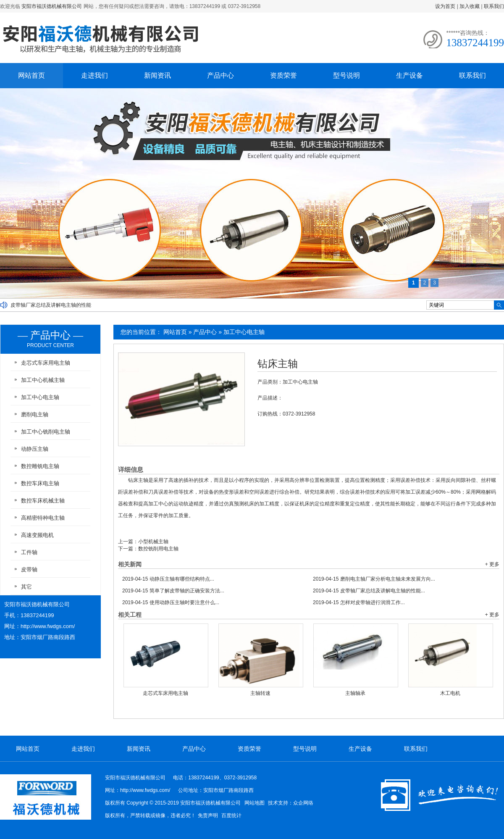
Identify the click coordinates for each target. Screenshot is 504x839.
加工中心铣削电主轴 (46, 432)
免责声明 (208, 815)
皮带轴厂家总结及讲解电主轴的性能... (369, 591)
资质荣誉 (283, 75)
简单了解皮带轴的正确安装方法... (173, 591)
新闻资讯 (157, 75)
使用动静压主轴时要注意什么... (171, 602)
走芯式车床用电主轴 (165, 693)
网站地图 (255, 803)
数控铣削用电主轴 (158, 549)
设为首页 (445, 6)
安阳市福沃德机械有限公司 (52, 6)
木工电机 (450, 693)
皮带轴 (29, 569)
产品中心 (220, 75)
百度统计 (231, 815)
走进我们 (94, 75)
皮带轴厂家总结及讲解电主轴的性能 (51, 305)
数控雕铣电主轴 (40, 466)
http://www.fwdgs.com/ (48, 626)
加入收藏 (470, 6)
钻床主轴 (278, 364)
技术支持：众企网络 (291, 803)
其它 (26, 587)
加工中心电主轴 (244, 332)
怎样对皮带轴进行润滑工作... (359, 602)
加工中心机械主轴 (43, 380)
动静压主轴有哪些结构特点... (168, 579)
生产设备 (409, 75)
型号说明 (346, 75)
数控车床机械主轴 (43, 501)
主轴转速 (260, 693)
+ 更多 (492, 564)
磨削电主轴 (35, 414)
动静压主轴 (35, 449)
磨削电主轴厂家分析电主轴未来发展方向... (374, 579)
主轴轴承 (355, 693)
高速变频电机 (37, 535)
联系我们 (494, 6)
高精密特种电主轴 (43, 518)
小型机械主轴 (153, 542)
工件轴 (29, 552)
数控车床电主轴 (40, 483)
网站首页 (31, 75)
